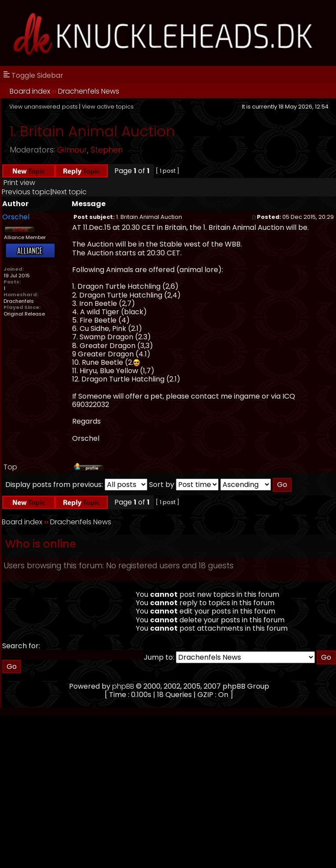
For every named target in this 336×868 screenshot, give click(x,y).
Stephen (107, 150)
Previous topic (26, 192)
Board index (30, 91)
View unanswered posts (44, 107)
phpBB (123, 686)
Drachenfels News (89, 91)
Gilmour (72, 150)
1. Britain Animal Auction (92, 131)
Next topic (69, 192)
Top (10, 467)
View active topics (108, 107)
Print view (19, 183)
